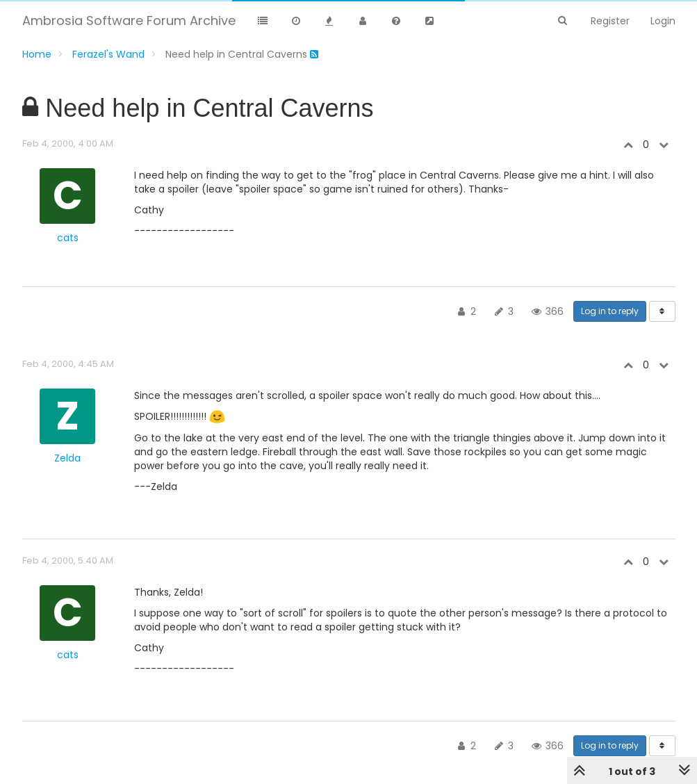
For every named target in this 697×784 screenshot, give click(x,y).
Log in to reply (610, 311)
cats (68, 238)
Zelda (67, 458)
